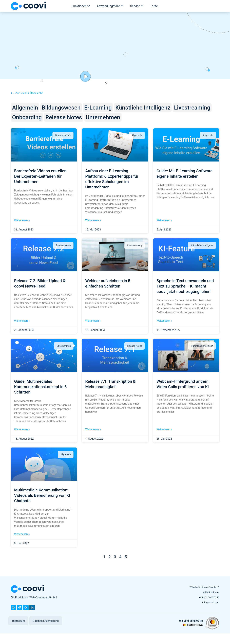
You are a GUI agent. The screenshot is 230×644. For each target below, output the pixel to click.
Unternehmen (103, 117)
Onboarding (27, 117)
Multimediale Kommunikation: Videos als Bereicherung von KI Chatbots (42, 495)
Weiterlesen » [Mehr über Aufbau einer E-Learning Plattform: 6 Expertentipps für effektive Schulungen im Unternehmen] (93, 220)
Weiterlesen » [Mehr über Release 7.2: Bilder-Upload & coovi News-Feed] (22, 321)
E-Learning (98, 108)
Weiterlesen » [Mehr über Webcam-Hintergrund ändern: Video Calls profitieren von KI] (164, 429)
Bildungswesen (61, 108)
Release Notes (64, 117)
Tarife (154, 6)
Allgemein (25, 108)
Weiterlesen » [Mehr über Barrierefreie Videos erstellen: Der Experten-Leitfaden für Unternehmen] (22, 220)
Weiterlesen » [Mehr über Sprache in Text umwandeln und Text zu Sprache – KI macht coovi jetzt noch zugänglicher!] (164, 321)
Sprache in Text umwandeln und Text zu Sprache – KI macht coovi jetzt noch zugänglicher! (185, 286)
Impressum (18, 621)
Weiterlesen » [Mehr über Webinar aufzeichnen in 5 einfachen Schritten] (93, 321)
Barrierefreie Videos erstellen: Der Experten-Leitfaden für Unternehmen (41, 176)
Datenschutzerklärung (46, 621)
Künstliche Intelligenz (143, 108)
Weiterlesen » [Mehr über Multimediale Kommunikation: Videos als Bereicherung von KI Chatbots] (22, 534)
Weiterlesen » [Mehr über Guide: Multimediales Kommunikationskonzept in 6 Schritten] (22, 429)
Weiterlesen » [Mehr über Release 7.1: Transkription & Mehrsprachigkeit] (93, 429)
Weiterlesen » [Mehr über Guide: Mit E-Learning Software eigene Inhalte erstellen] (164, 220)
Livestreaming (192, 108)
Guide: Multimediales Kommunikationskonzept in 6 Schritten (40, 387)
